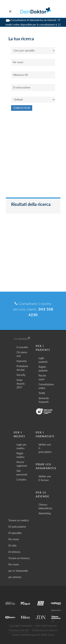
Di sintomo (14, 552)
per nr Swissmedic (18, 571)
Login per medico (21, 446)
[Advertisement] (33, 156)
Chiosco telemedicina (45, 506)
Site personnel (22, 473)
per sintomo (15, 577)
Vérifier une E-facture (45, 478)
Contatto (21, 480)
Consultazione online (46, 386)
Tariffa (42, 393)
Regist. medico (21, 455)
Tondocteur (22, 108)
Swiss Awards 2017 (21, 384)
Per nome (14, 539)
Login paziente (43, 360)
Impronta (22, 361)
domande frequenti (44, 400)
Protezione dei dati (22, 368)
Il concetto (22, 347)
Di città (12, 546)
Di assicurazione (17, 527)
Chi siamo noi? (22, 354)
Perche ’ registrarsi (22, 464)
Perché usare (42, 377)
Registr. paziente (43, 369)
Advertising (45, 513)
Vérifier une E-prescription (45, 448)
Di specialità (15, 533)
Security (21, 375)
